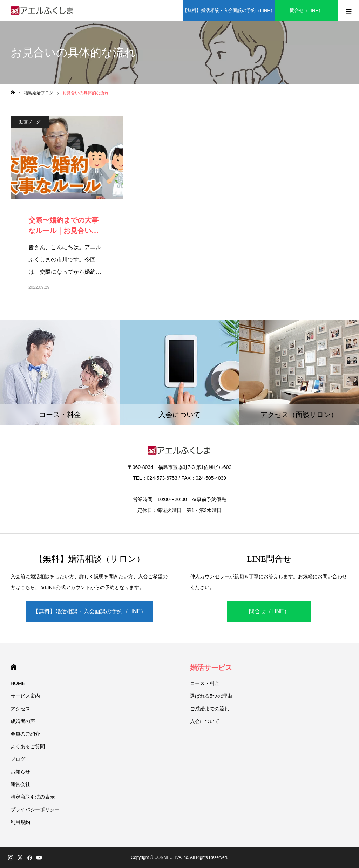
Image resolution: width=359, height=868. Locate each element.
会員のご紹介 (25, 734)
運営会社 (20, 784)
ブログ (18, 759)
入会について (205, 721)
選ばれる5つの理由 (211, 696)
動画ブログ (30, 122)
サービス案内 (25, 696)
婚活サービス (211, 668)
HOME (13, 667)
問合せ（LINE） (306, 10)
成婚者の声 (23, 721)
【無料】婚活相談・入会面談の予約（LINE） (229, 10)
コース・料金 (205, 683)
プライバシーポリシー (35, 809)
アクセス (20, 709)
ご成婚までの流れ (210, 709)
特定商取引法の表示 (33, 797)
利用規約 (20, 822)
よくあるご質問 (28, 746)
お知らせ (20, 772)
